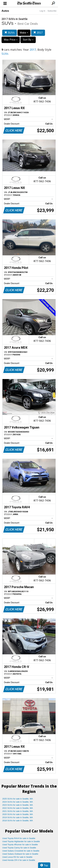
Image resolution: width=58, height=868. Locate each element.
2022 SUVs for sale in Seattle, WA (18, 808)
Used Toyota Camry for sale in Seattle (19, 848)
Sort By (28, 40)
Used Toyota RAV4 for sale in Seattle (19, 838)
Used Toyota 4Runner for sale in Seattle (20, 845)
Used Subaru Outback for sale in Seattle (20, 854)
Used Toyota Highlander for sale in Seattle (21, 841)
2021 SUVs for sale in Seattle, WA (18, 811)
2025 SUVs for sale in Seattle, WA (18, 799)
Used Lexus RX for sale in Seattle (17, 857)
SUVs (10, 33)
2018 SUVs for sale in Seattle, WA (18, 821)
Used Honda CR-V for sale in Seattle (19, 860)
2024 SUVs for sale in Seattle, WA (18, 802)
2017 (38, 33)
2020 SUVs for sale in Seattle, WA (18, 814)
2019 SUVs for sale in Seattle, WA (18, 817)
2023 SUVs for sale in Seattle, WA (18, 805)
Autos (5, 11)
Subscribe (52, 11)
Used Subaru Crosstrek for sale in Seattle (21, 851)
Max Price (11, 40)
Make (24, 33)
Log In (42, 11)
